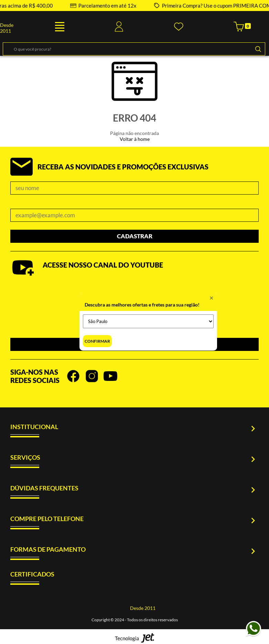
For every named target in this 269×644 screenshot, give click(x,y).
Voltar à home (135, 139)
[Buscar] (258, 49)
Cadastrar (135, 236)
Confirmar (97, 341)
